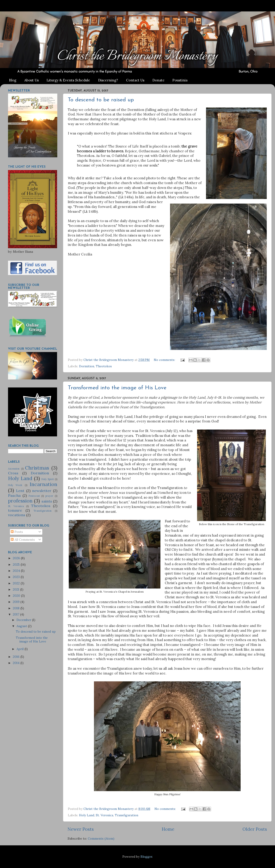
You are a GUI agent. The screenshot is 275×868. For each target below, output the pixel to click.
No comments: (165, 360)
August (22, 626)
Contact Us (135, 80)
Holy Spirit (48, 479)
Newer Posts (81, 829)
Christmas (37, 468)
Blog (13, 80)
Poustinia (180, 80)
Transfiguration (126, 815)
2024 (17, 571)
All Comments (23, 540)
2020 (17, 596)
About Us (32, 80)
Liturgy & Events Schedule (68, 80)
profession (20, 501)
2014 (17, 663)
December (24, 620)
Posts (17, 532)
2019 (17, 602)
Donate (158, 80)
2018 (17, 608)
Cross (13, 473)
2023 (17, 577)
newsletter (42, 491)
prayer (49, 496)
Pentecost (34, 496)
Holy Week (15, 485)
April (21, 649)
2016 (17, 657)
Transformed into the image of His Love (117, 388)
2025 (17, 564)
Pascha (14, 495)
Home (168, 829)
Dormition (87, 366)
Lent (20, 491)
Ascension (14, 469)
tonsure (15, 510)
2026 (17, 558)
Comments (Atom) (101, 838)
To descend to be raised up (101, 100)
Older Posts (255, 829)
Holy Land (87, 815)
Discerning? (108, 80)
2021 (16, 589)
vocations (17, 515)
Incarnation (43, 484)
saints (47, 501)
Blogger (146, 857)
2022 (17, 583)
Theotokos (104, 366)
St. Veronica (104, 815)
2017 (16, 614)
